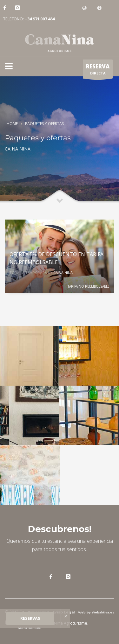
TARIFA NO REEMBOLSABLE (89, 286)
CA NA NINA (63, 273)
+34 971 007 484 (40, 19)
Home (12, 124)
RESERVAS (30, 618)
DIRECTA (98, 71)
